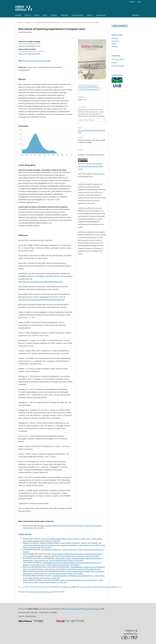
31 (80, 587)
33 (84, 587)
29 (76, 587)
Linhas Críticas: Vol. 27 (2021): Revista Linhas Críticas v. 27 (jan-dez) (63, 581)
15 (45, 587)
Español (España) (118, 66)
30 (78, 587)
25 (67, 587)
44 (108, 587)
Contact (37, 15)
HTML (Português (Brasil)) (90, 89)
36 (91, 587)
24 (65, 587)
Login (139, 2)
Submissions (101, 15)
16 (47, 587)
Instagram (115, 41)
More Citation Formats (87, 120)
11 (37, 587)
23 (63, 587)
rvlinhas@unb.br (30, 616)
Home (20, 22)
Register (132, 2)
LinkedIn (115, 46)
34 (86, 587)
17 (50, 587)
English (114, 63)
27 (71, 587)
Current (28, 15)
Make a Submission (120, 26)
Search (136, 15)
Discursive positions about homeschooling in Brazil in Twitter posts (66, 539)
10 (34, 587)
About (89, 15)
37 (93, 587)
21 (58, 587)
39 (97, 587)
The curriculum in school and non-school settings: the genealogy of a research (62, 544)
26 (69, 587)
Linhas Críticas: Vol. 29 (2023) (33, 528)
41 (102, 587)
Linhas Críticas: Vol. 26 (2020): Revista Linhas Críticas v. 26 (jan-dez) (58, 573)
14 (43, 587)
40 (99, 587)
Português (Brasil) (118, 59)
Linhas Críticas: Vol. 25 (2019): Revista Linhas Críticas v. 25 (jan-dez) (59, 560)
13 (41, 587)
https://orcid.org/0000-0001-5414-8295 (29, 54)
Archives (18, 15)
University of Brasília (92, 609)
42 (104, 587)
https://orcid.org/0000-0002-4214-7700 (29, 46)
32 (82, 587)
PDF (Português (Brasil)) (89, 86)
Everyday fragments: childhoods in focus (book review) (73, 576)
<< (19, 587)
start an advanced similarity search (41, 592)
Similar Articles (25, 534)
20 (56, 587)
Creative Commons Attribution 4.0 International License (91, 166)
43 (106, 587)
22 (60, 587)
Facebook (115, 38)
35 (89, 587)
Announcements (78, 15)
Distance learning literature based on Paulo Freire (79, 580)
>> (120, 587)
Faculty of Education (72, 609)
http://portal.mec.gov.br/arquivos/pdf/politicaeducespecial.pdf (41, 300)
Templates (64, 15)
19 (54, 587)
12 (39, 587)
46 (112, 587)
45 (110, 587)
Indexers (54, 15)
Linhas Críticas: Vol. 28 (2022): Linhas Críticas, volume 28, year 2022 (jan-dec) (71, 556)
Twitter (114, 44)
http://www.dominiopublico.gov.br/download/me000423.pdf (40, 282)
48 (117, 587)
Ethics (45, 15)
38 (95, 587)
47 (115, 587)
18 (52, 587)
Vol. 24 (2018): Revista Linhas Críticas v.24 (47, 22)
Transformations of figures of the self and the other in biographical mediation (74, 526)
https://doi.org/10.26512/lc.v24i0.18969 (37, 61)
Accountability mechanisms (51, 550)
